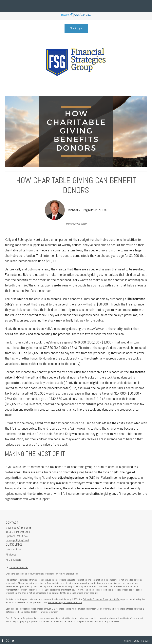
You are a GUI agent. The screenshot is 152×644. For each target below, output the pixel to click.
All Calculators (14, 560)
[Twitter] (8, 641)
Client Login (76, 28)
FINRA (108, 609)
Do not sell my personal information (65, 602)
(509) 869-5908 (23, 528)
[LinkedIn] (13, 641)
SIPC (114, 609)
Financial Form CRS (19, 567)
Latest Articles (14, 549)
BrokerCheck (72, 574)
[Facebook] (3, 641)
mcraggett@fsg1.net (17, 540)
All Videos (11, 555)
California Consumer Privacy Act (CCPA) (101, 599)
